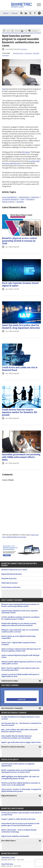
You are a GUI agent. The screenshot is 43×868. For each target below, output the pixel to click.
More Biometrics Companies (12, 708)
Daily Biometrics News (10, 681)
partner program (8, 202)
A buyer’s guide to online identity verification (18, 819)
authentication (24, 197)
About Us (6, 13)
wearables (20, 202)
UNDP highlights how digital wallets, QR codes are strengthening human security (20, 778)
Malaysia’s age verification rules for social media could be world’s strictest (20, 631)
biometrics (35, 197)
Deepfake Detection (9, 579)
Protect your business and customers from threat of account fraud (21, 814)
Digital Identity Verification (12, 574)
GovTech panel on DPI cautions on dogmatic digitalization (18, 765)
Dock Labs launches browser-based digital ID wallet (20, 284)
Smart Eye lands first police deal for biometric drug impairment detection (21, 327)
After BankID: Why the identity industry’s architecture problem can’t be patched (17, 737)
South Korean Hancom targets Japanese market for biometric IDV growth (20, 412)
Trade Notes (28, 53)
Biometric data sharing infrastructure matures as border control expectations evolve (20, 605)
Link (26, 31)
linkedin (26, 13)
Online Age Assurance (10, 583)
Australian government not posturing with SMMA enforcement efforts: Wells (21, 457)
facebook (35, 13)
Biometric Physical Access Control (14, 570)
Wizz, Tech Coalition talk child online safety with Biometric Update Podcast (19, 731)
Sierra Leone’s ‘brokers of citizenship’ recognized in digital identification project (21, 790)
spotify (39, 13)
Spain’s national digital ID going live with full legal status (20, 656)
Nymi (4, 89)
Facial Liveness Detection (11, 587)
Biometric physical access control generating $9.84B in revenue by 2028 (19, 241)
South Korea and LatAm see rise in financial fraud (20, 369)
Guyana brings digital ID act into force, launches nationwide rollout (20, 612)
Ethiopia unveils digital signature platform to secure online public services (21, 663)
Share (8, 31)
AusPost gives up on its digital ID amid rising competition (18, 637)
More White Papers (9, 841)
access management (9, 197)
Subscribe (15, 13)
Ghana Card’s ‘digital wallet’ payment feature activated (19, 644)
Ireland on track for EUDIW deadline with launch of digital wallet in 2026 (20, 675)
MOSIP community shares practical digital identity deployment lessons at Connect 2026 (20, 771)
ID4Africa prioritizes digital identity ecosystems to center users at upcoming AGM (21, 784)
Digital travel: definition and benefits (15, 836)
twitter (30, 13)
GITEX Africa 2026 (21, 859)
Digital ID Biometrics (9, 796)
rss (21, 13)
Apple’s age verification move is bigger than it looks (21, 742)
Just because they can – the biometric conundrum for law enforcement (21, 724)
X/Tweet (17, 31)
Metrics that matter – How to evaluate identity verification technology (19, 831)
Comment (35, 31)
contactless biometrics (10, 199)
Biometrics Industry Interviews (13, 747)
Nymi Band (30, 199)
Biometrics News (18, 53)
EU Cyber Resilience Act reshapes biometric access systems (21, 718)
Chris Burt (24, 49)
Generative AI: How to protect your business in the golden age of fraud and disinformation (20, 825)
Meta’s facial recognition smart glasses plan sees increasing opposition (20, 669)
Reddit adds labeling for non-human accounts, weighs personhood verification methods (19, 624)
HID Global (26, 152)
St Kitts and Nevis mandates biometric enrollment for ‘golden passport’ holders (20, 618)
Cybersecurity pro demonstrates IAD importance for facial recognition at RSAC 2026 (21, 650)
